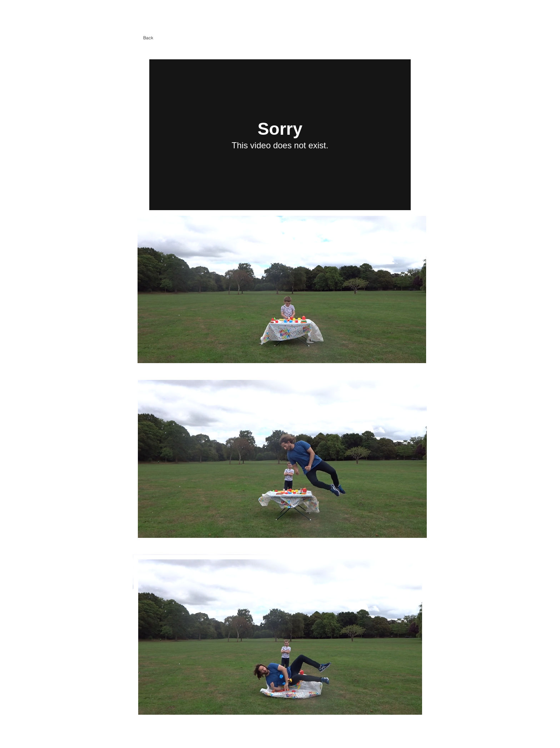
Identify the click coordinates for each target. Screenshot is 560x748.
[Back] (148, 38)
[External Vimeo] (280, 135)
